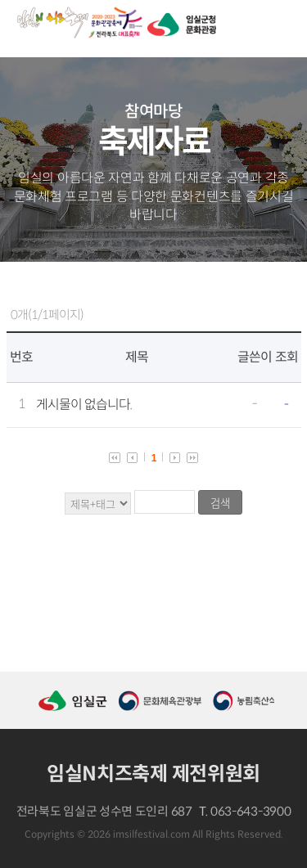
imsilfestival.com (151, 834)
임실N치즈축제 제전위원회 (153, 774)
